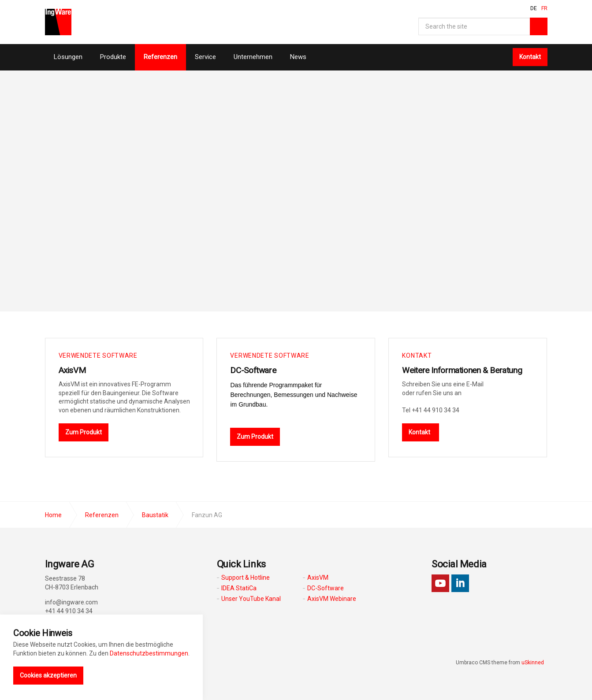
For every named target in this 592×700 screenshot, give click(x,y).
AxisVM (73, 370)
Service (205, 57)
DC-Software (254, 370)
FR (544, 8)
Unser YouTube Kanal (251, 598)
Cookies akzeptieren (48, 675)
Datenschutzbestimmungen (149, 653)
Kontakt (530, 57)
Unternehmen (253, 57)
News (298, 57)
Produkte (113, 57)
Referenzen (160, 57)
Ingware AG (58, 22)
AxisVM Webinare (332, 598)
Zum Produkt (84, 432)
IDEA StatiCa (239, 588)
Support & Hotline (246, 577)
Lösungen (68, 57)
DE (534, 8)
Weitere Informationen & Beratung (465, 370)
